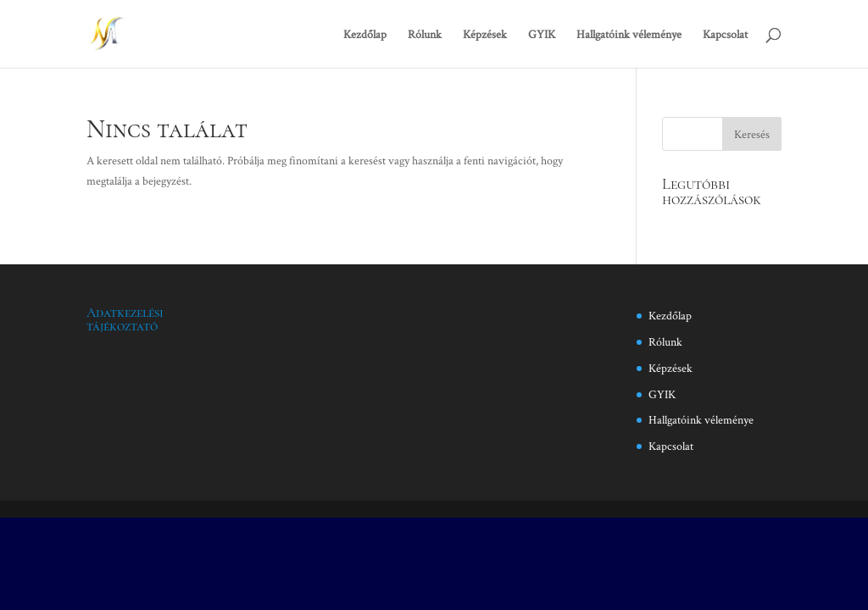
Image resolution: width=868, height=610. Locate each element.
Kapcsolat (725, 35)
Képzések (485, 35)
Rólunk (425, 35)
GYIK (542, 35)
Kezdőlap (365, 35)
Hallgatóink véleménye (629, 35)
